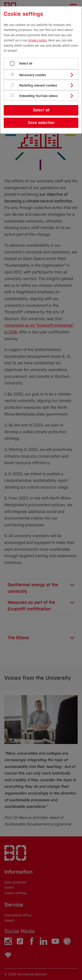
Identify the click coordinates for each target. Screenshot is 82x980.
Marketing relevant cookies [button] (38, 86)
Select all (26, 64)
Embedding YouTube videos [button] (38, 96)
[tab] (43, 75)
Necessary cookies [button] (33, 75)
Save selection (41, 123)
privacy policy (37, 40)
